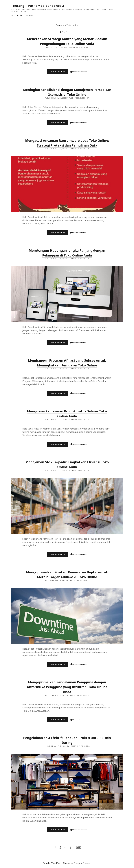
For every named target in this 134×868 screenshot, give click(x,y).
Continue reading (59, 72)
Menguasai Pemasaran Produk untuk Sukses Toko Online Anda (67, 414)
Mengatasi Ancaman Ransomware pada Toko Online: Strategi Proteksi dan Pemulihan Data (67, 184)
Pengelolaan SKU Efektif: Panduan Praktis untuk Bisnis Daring (67, 782)
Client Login (17, 15)
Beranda (60, 25)
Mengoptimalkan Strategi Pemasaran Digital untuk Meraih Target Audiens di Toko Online (67, 616)
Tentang (29, 15)
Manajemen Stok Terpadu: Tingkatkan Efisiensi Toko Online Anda (67, 464)
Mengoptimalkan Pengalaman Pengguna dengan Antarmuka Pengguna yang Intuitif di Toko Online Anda (67, 687)
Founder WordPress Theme (56, 863)
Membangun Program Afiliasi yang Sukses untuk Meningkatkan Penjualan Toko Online (67, 363)
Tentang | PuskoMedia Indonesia (38, 6)
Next (79, 847)
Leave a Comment (80, 72)
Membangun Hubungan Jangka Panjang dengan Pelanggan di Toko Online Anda (67, 253)
